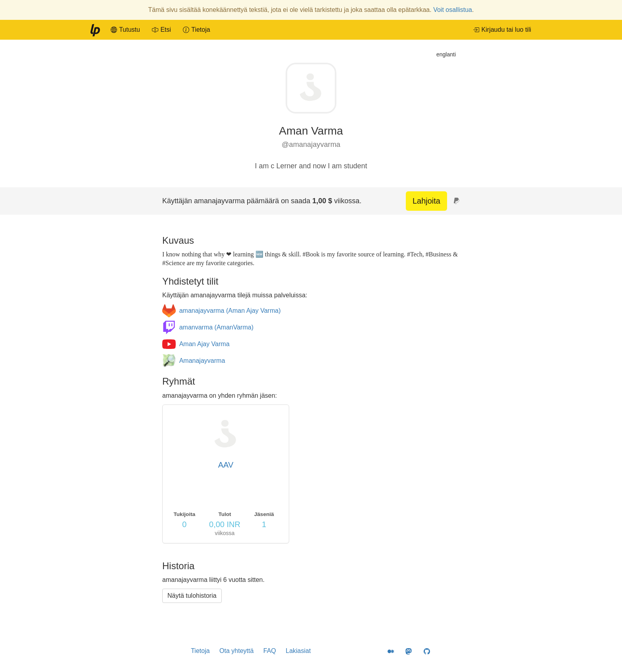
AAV (226, 465)
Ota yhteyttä (236, 651)
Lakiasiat (298, 651)
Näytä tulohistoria (192, 596)
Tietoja (200, 651)
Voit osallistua (453, 10)
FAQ (270, 651)
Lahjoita (426, 201)
